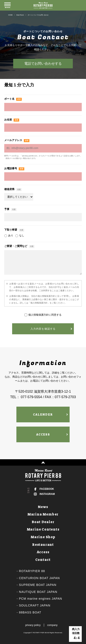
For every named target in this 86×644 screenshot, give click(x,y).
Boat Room (20, 15)
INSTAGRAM (47, 494)
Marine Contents (43, 529)
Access (43, 552)
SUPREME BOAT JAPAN (38, 585)
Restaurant (43, 545)
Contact (43, 560)
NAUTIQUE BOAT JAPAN (38, 592)
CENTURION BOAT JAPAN (39, 578)
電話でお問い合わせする (43, 64)
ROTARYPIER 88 (32, 571)
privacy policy (33, 625)
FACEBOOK (47, 489)
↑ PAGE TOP (43, 462)
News (43, 507)
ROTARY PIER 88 (40, 633)
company (52, 625)
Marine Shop (43, 537)
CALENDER (43, 414)
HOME (10, 15)
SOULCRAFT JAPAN (35, 605)
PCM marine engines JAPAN (41, 599)
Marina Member (43, 514)
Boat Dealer (43, 522)
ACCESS (43, 434)
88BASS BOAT (30, 612)
